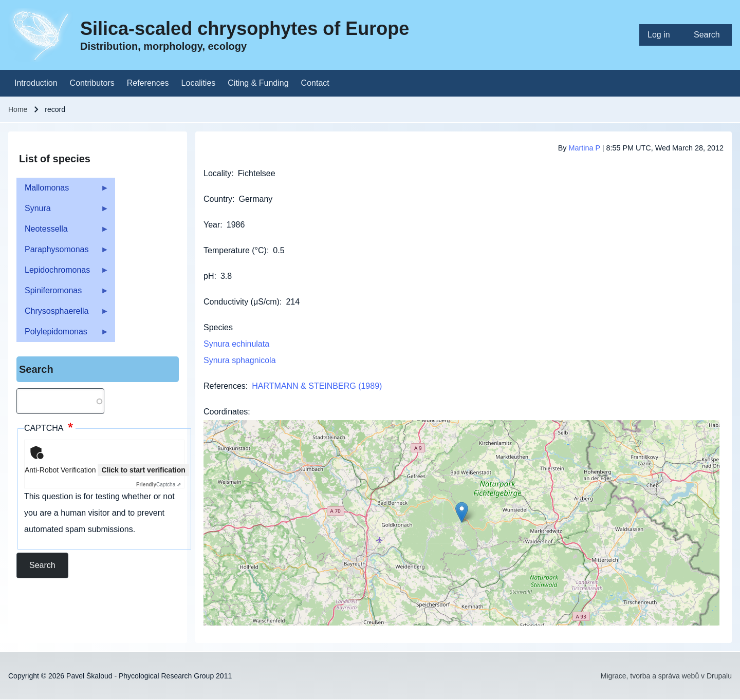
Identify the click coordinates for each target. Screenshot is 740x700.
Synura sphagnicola (240, 360)
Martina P (584, 148)
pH (209, 276)
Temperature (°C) (235, 250)
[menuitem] (662, 35)
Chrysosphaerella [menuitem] (63, 314)
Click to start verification (143, 470)
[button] (462, 512)
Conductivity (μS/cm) (242, 302)
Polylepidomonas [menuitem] (63, 335)
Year (212, 225)
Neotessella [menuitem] (63, 232)
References (225, 386)
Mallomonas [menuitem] (63, 191)
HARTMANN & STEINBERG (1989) (317, 386)
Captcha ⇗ (159, 485)
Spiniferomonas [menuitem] (63, 294)
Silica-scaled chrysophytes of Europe (245, 29)
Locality (217, 173)
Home (18, 109)
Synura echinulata (236, 344)
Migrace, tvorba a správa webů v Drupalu (666, 676)
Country (218, 199)
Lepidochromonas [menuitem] (63, 273)
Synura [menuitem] (63, 211)
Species (218, 327)
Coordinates (226, 412)
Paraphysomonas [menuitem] (63, 252)
